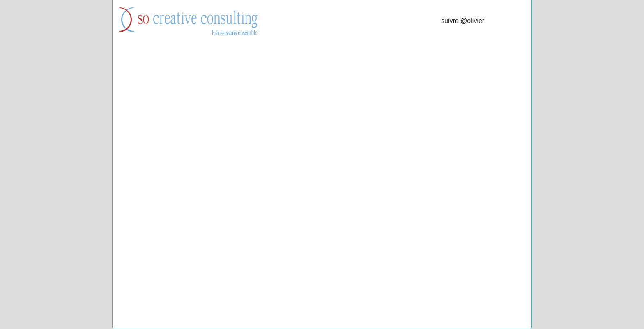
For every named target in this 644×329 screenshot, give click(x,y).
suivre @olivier (463, 21)
